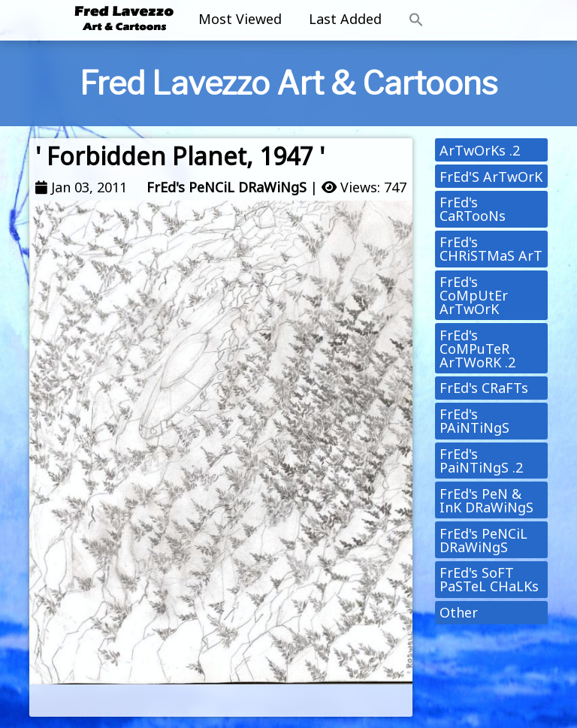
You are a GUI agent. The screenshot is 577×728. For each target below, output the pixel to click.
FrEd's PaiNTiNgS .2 (481, 461)
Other (459, 612)
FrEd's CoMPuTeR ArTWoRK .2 (477, 349)
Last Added (345, 19)
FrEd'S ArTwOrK (491, 177)
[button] (416, 20)
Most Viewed (240, 19)
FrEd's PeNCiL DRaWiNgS (227, 187)
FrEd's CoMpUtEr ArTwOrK (474, 295)
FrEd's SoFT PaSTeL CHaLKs (489, 579)
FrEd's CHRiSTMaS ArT (491, 249)
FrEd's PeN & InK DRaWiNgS (486, 500)
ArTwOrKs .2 (480, 150)
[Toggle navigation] (492, 20)
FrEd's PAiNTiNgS (474, 421)
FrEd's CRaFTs (484, 388)
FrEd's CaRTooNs (473, 209)
